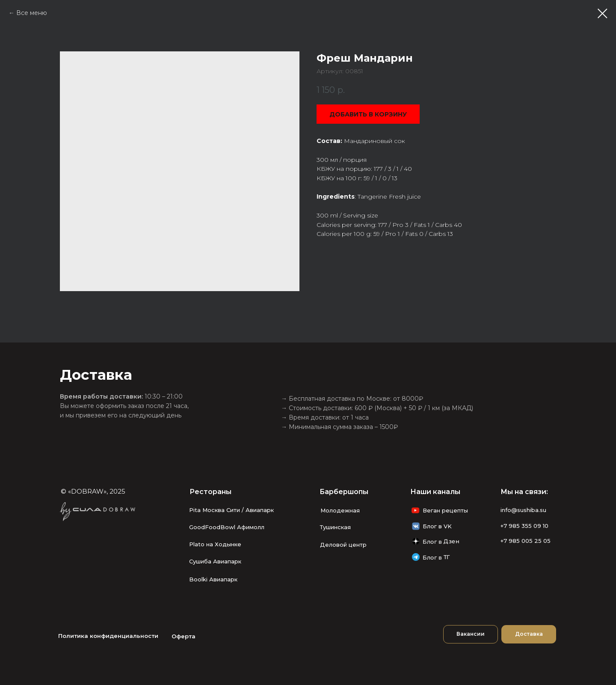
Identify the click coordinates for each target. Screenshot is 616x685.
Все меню (32, 13)
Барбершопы (344, 492)
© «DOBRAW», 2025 (93, 491)
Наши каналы (435, 492)
